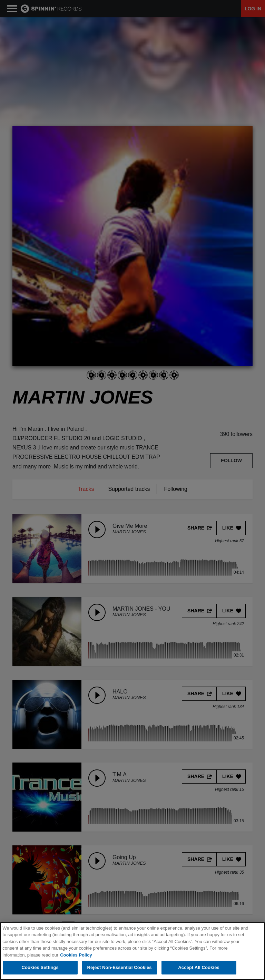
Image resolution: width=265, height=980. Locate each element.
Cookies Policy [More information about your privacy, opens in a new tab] (76, 955)
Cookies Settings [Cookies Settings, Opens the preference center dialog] (40, 968)
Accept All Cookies (199, 968)
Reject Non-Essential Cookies (120, 968)
